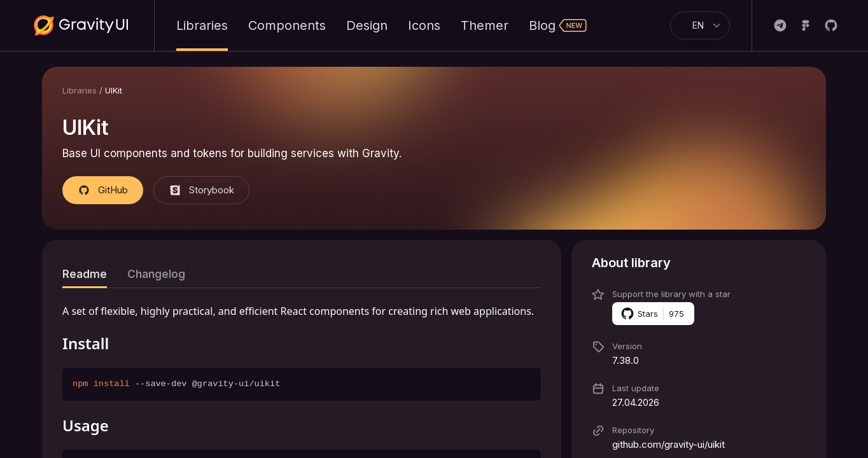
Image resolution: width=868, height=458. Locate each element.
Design (367, 25)
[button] (699, 263)
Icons (424, 25)
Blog (558, 25)
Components (287, 25)
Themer (485, 25)
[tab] (85, 274)
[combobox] (695, 25)
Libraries (202, 25)
